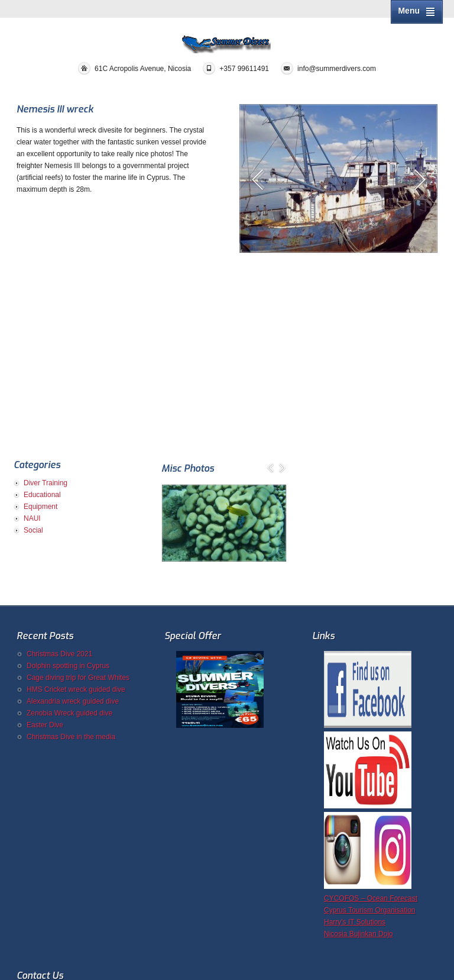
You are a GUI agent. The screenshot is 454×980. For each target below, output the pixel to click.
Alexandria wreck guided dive (73, 701)
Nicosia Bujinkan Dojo (359, 934)
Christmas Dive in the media (71, 737)
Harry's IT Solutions (355, 922)
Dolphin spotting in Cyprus (68, 666)
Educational (42, 495)
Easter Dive (45, 725)
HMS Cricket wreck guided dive (76, 689)
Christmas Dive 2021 (59, 654)
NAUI (32, 518)
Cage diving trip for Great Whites (78, 678)
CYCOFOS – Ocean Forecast (371, 898)
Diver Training (46, 483)
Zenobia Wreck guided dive (69, 713)
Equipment (40, 507)
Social (33, 530)
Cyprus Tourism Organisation (370, 910)
